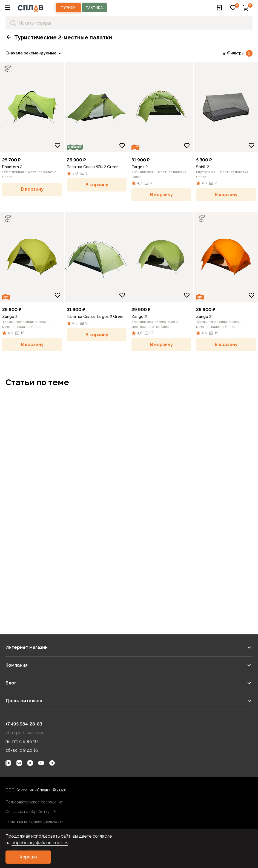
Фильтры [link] (237, 53)
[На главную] (31, 8)
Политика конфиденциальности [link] (35, 821)
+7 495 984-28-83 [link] (24, 724)
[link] (34, 53)
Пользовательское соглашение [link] (34, 802)
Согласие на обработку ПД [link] (31, 812)
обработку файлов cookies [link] (40, 843)
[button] (8, 8)
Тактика (94, 8)
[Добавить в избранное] (58, 146)
